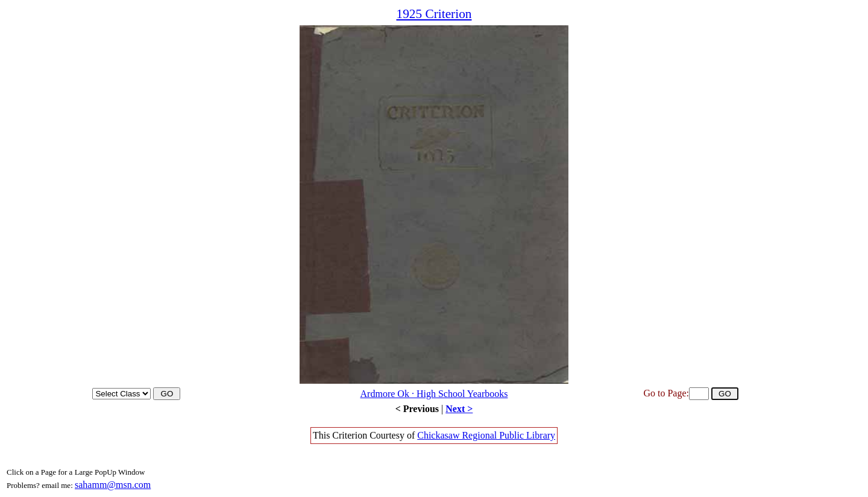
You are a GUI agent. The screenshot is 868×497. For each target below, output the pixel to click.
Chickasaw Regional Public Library (486, 435)
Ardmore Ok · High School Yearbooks (434, 394)
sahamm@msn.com (113, 485)
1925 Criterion (434, 14)
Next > (459, 409)
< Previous (417, 409)
